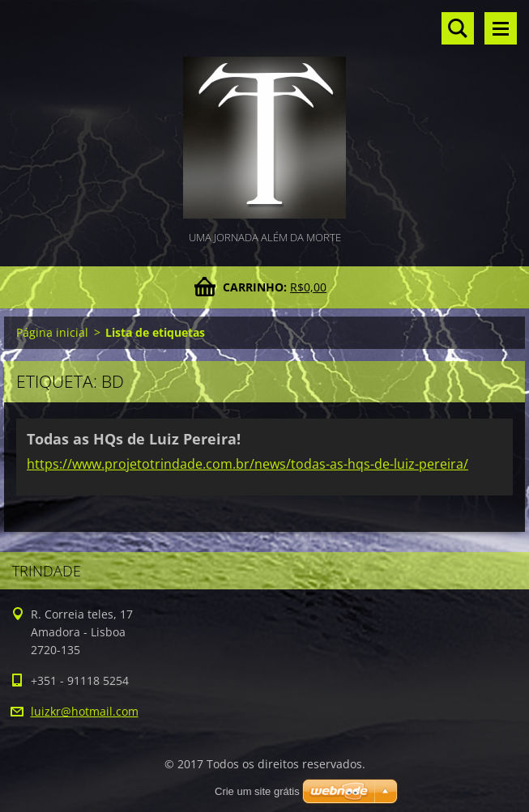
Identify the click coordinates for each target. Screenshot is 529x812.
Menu (501, 28)
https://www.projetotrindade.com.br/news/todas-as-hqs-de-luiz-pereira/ (247, 464)
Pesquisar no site (458, 28)
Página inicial (52, 332)
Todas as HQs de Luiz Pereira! (134, 439)
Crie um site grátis (257, 791)
